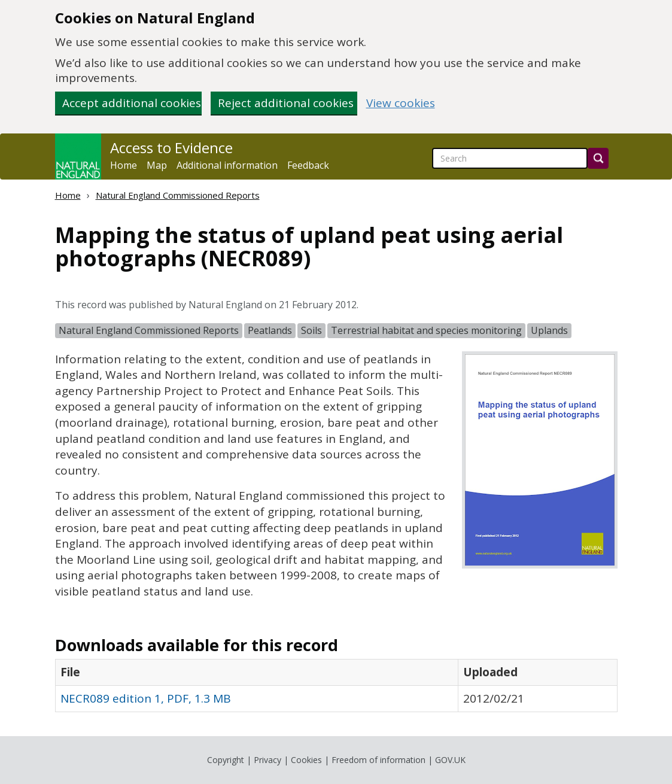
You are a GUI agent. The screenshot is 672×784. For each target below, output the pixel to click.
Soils (311, 330)
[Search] (598, 158)
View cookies (401, 103)
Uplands (549, 330)
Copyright (226, 760)
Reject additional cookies (286, 103)
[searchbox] (510, 158)
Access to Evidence (171, 148)
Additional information (227, 165)
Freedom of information (378, 760)
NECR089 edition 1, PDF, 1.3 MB (146, 698)
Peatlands (270, 330)
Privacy (267, 760)
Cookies (306, 760)
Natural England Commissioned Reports (178, 195)
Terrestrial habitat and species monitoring (426, 330)
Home (124, 165)
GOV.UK (450, 760)
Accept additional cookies (132, 103)
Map (157, 165)
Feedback (308, 165)
